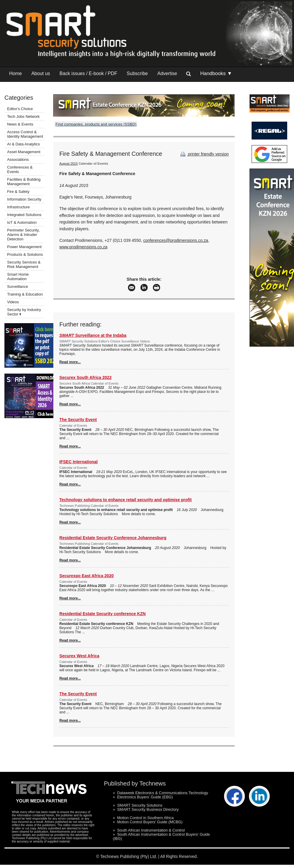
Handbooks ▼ (216, 73)
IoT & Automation (22, 222)
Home (16, 73)
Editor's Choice (20, 109)
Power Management (24, 247)
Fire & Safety (18, 192)
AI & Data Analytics (24, 144)
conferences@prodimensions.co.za (176, 240)
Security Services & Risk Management (24, 264)
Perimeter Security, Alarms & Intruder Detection (23, 235)
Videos (13, 302)
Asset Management (24, 152)
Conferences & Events (20, 169)
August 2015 (68, 164)
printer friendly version (204, 154)
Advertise (167, 73)
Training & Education (25, 294)
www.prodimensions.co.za (83, 247)
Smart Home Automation (18, 277)
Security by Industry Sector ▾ (24, 312)
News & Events (20, 124)
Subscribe (137, 73)
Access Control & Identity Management (25, 134)
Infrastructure (19, 207)
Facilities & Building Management (24, 182)
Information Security (24, 199)
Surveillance (18, 287)
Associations (18, 160)
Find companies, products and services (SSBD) (96, 124)
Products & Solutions (25, 254)
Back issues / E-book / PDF (88, 73)
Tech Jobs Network (23, 116)
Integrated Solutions (24, 215)
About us (41, 73)
